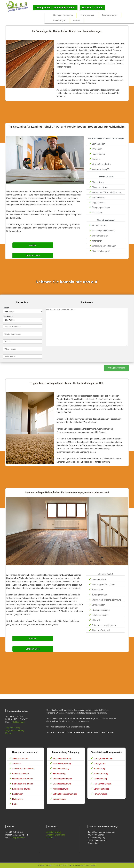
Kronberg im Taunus (21, 789)
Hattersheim (18, 799)
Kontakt (9, 733)
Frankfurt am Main (20, 774)
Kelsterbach (18, 794)
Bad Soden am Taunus (22, 784)
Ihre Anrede (8, 316)
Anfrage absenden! (116, 368)
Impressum (92, 865)
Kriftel (15, 804)
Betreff (6, 308)
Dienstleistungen (110, 15)
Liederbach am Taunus (22, 779)
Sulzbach (16, 763)
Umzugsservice (87, 15)
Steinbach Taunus (20, 758)
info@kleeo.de (18, 722)
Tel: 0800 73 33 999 (92, 8)
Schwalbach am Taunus (23, 769)
